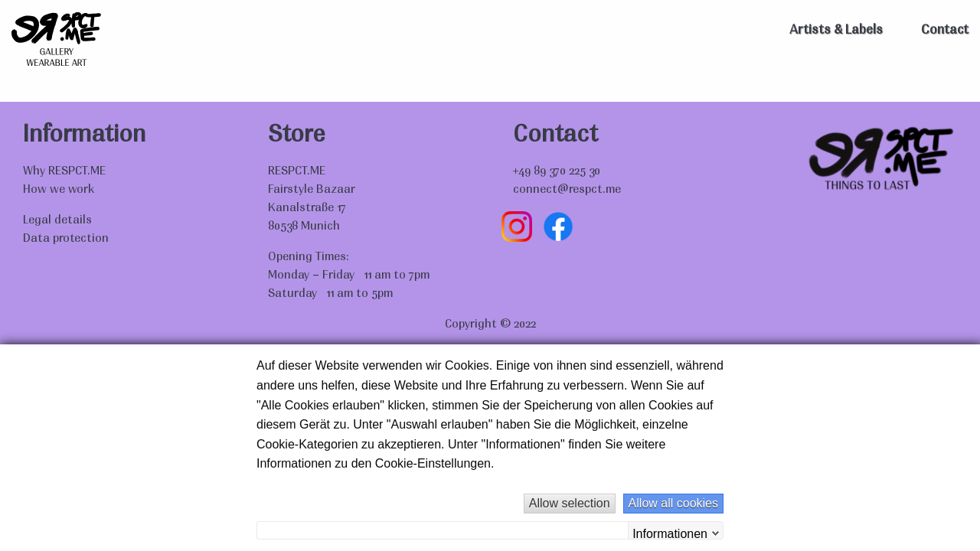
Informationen (670, 533)
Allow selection (570, 503)
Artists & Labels (836, 30)
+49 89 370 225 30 (557, 171)
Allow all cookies (673, 503)
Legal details (57, 220)
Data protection (66, 239)
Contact (945, 30)
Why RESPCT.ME (64, 171)
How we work (59, 190)
